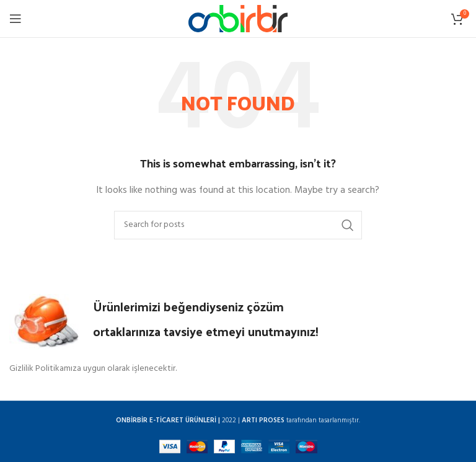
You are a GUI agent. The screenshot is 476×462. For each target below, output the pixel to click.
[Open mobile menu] (15, 19)
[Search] (238, 225)
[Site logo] (238, 19)
